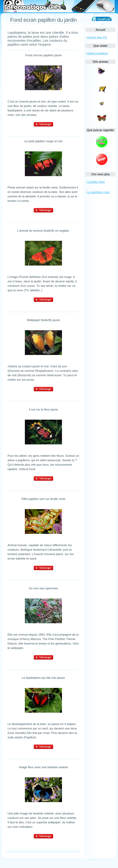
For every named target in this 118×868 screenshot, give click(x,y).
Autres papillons (98, 53)
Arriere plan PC (97, 37)
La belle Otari (96, 182)
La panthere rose (98, 192)
